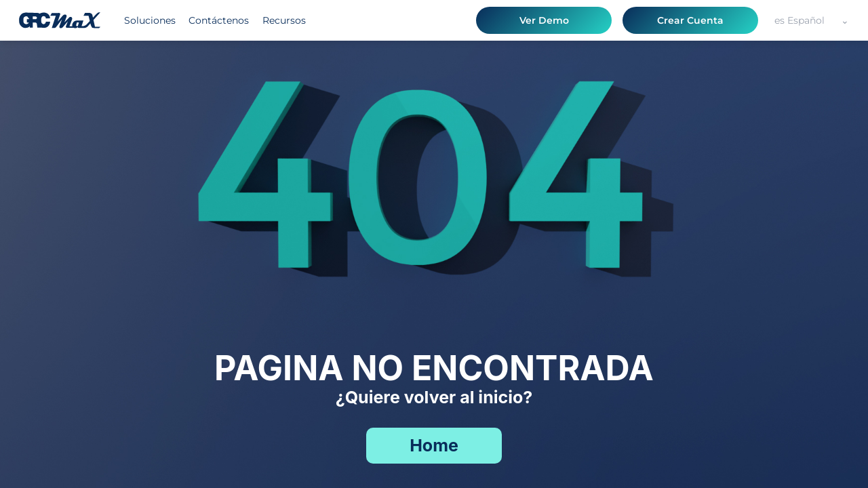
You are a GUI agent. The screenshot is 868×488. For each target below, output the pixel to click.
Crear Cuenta (690, 20)
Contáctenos (219, 20)
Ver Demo (544, 20)
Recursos (284, 20)
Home (434, 445)
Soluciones (150, 20)
